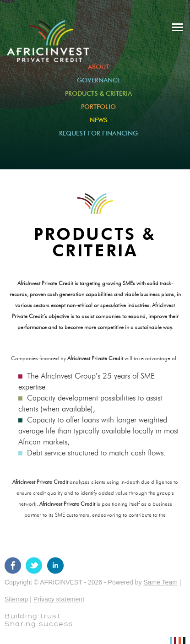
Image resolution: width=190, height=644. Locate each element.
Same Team (160, 582)
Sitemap (16, 599)
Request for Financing (98, 134)
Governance (99, 81)
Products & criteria (98, 94)
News (99, 120)
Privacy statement (59, 599)
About (98, 67)
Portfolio (98, 107)
